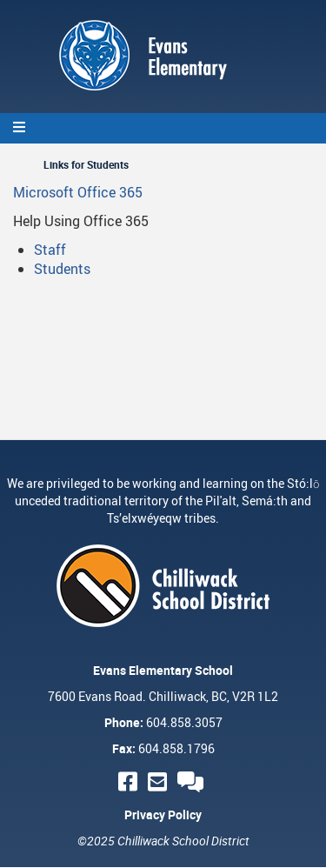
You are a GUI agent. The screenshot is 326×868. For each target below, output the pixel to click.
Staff (50, 250)
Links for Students (86, 164)
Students (62, 269)
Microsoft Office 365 (78, 192)
